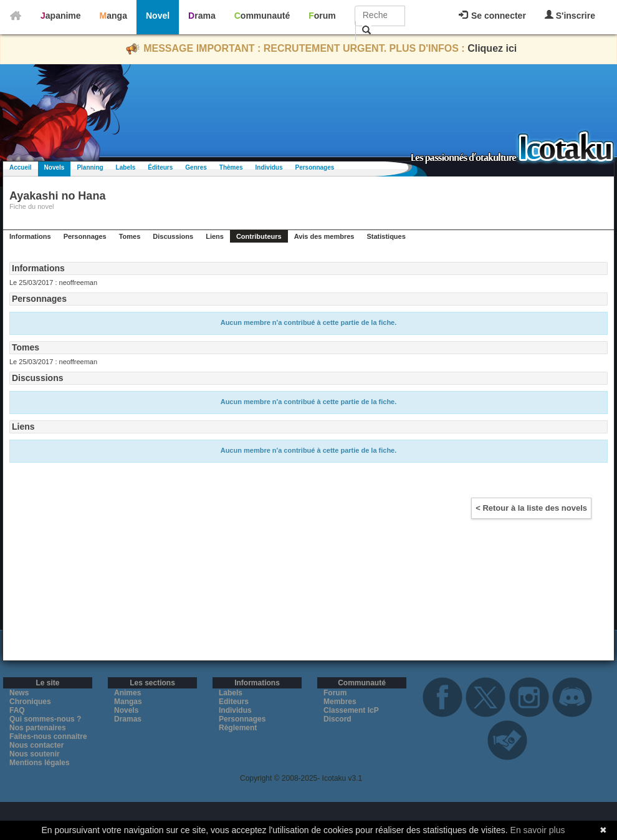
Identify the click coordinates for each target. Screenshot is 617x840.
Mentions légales (40, 763)
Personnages (314, 167)
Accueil (21, 167)
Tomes (130, 236)
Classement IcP (351, 710)
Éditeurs (160, 167)
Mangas (128, 702)
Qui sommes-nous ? (45, 719)
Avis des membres (324, 236)
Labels (126, 167)
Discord (337, 719)
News (19, 693)
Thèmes (231, 167)
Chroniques (30, 702)
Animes (127, 693)
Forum (322, 16)
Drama (202, 16)
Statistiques (386, 236)
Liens (215, 236)
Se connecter (492, 16)
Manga (113, 16)
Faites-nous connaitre (48, 736)
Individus (269, 167)
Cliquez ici (492, 48)
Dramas (128, 719)
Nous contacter (36, 745)
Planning (90, 167)
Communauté (262, 16)
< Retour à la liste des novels (531, 508)
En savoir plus (538, 830)
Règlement (238, 728)
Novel (158, 16)
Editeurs (234, 702)
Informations (30, 236)
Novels (55, 167)
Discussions (173, 236)
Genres (196, 167)
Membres (340, 702)
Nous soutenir (35, 754)
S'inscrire (570, 15)
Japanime (61, 16)
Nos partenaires (38, 728)
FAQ (17, 710)
